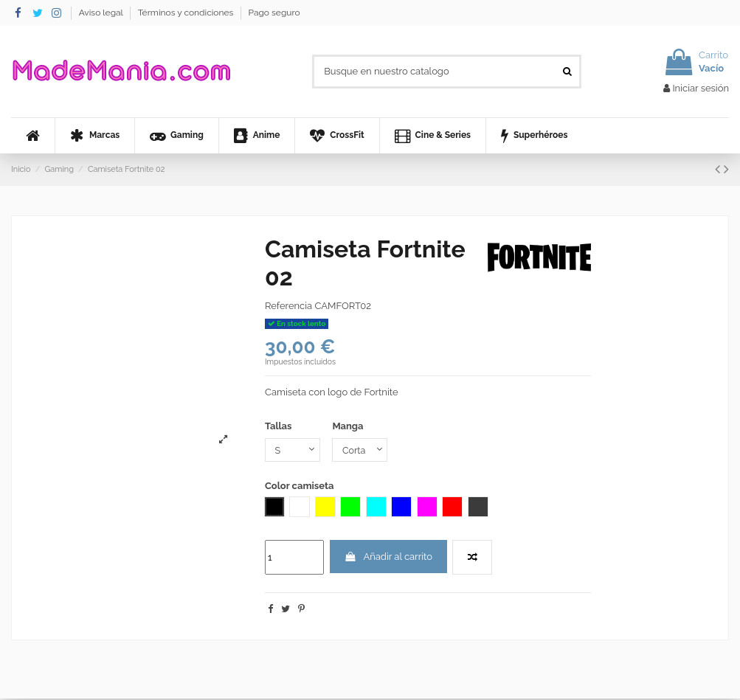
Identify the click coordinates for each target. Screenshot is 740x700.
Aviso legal (102, 13)
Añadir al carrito (388, 557)
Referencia (288, 306)
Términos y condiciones (187, 13)
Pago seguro (274, 13)
